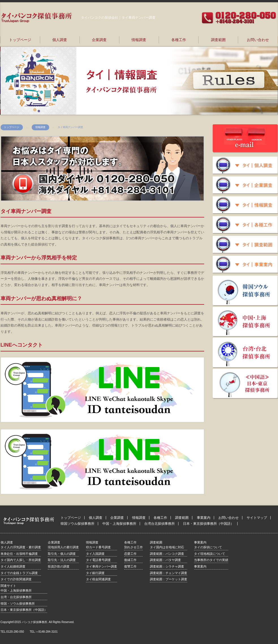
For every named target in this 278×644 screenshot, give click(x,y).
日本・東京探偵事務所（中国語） (208, 524)
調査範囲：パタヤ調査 (165, 560)
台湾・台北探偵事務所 (16, 597)
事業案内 (204, 518)
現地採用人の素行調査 (63, 547)
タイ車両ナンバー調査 (102, 566)
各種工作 (179, 40)
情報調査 (139, 40)
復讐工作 (130, 566)
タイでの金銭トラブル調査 (19, 573)
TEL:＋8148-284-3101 (44, 632)
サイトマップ (257, 518)
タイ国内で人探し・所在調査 (21, 560)
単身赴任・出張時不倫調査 (19, 554)
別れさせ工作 (133, 547)
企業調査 (99, 40)
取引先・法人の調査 (62, 560)
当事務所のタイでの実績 (211, 560)
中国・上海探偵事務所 (119, 524)
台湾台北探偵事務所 (160, 524)
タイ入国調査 (95, 554)
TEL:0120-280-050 (12, 632)
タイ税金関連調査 (98, 579)
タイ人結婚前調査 (13, 566)
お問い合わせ (258, 40)
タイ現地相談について (210, 554)
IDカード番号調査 (98, 547)
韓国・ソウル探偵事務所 (18, 604)
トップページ (20, 40)
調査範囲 (218, 40)
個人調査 (60, 40)
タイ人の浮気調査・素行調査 (21, 547)
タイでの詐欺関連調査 (16, 579)
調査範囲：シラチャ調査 (167, 566)
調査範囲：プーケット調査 (169, 579)
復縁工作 (130, 560)
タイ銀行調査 (95, 573)
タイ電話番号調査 (98, 560)
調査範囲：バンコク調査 (167, 554)
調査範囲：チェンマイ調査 (169, 573)
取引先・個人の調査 (62, 554)
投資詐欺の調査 (59, 566)
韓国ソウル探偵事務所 (77, 524)
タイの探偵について (208, 547)
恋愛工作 (130, 554)
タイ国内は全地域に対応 (167, 547)
